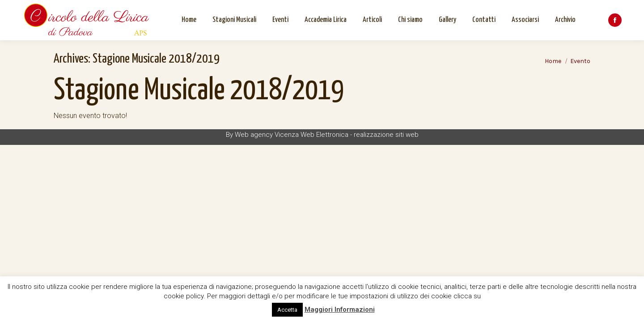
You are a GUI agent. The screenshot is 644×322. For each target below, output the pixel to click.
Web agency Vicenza (267, 135)
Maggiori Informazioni (340, 309)
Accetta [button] (287, 310)
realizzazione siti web (386, 135)
